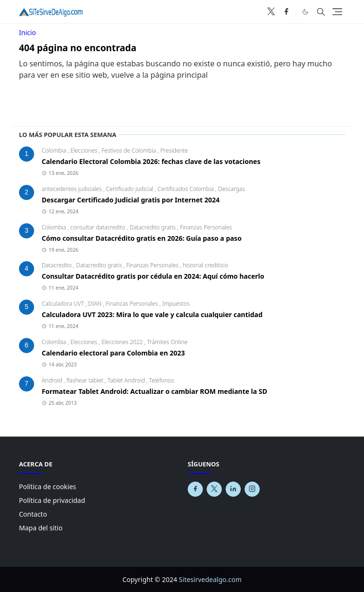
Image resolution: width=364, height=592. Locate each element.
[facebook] (286, 12)
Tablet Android (127, 380)
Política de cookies (48, 487)
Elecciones (85, 150)
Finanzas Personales (206, 227)
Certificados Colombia (186, 189)
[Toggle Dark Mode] (305, 11)
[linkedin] (233, 489)
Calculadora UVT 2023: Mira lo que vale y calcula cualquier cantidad (152, 314)
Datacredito (58, 265)
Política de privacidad (52, 500)
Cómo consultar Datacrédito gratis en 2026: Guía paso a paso (142, 238)
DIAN (96, 304)
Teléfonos (162, 380)
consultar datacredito (99, 227)
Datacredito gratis (153, 227)
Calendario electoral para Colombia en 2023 (113, 353)
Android (53, 380)
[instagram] (252, 489)
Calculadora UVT (64, 304)
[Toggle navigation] (337, 12)
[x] (271, 12)
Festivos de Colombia (129, 150)
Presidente (174, 150)
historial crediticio (205, 265)
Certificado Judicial (131, 189)
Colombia (55, 150)
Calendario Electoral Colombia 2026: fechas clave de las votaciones (151, 161)
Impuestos (176, 304)
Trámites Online (167, 342)
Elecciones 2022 (123, 342)
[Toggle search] (321, 12)
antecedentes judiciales (73, 189)
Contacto (33, 514)
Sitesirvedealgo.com (210, 579)
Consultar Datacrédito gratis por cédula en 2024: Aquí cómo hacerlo (153, 276)
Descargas (232, 189)
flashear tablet (86, 380)
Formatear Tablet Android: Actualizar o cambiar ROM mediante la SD (155, 391)
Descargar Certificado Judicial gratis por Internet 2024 (131, 200)
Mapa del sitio (41, 528)
